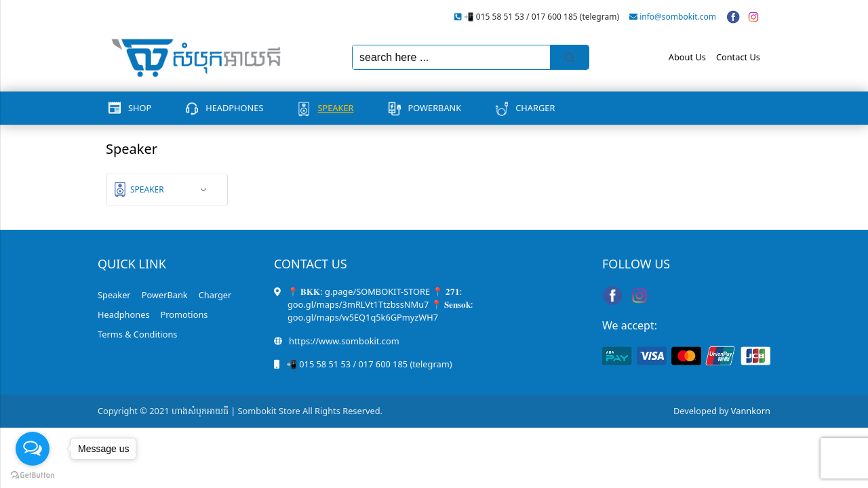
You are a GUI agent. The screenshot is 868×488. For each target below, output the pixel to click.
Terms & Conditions (137, 334)
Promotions (184, 314)
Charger (535, 108)
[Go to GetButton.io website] (33, 474)
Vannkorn (751, 411)
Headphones (234, 108)
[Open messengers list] (33, 449)
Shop (140, 108)
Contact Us (738, 57)
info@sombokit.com (678, 17)
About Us (687, 57)
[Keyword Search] (451, 57)
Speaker (335, 108)
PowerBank (435, 108)
